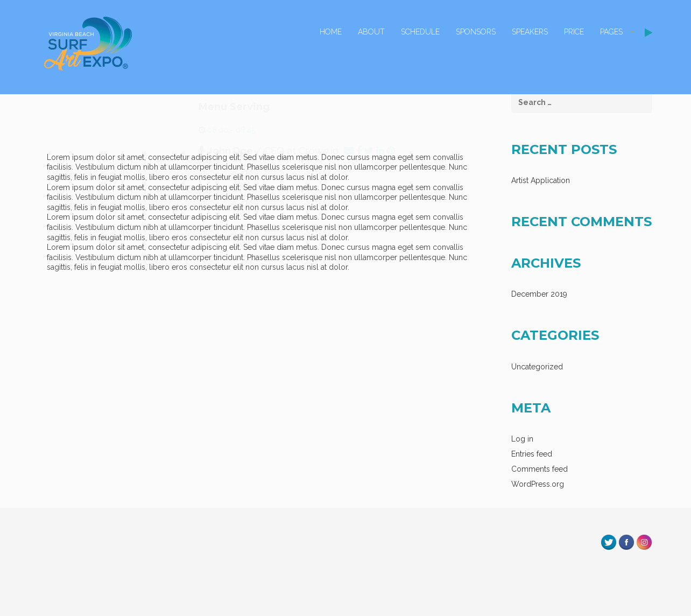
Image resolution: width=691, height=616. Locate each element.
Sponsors (476, 32)
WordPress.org (538, 484)
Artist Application (541, 180)
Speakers (530, 32)
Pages (611, 32)
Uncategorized (537, 367)
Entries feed (532, 454)
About (371, 32)
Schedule (420, 32)
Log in (522, 439)
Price (574, 32)
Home (331, 32)
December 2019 (539, 294)
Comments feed (540, 469)
